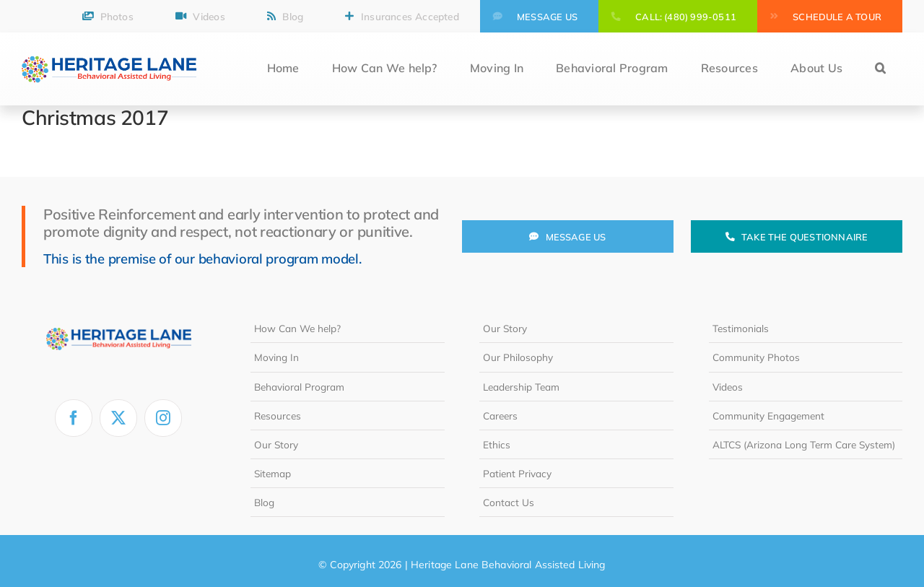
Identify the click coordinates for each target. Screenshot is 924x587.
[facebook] (74, 418)
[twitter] (118, 418)
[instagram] (163, 418)
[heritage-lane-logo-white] (119, 320)
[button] (880, 69)
